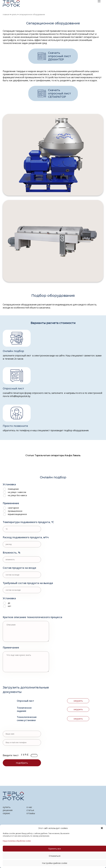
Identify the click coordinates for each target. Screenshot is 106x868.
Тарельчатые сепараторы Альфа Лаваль (58, 455)
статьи (30, 810)
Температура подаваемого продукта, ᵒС (28, 522)
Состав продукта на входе (19, 568)
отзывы (31, 813)
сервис (6, 813)
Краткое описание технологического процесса (33, 617)
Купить (14, 14)
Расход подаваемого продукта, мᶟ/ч (26, 537)
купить (7, 807)
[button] (102, 828)
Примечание (11, 647)
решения (8, 810)
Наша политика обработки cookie (17, 841)
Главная (6, 14)
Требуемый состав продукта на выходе (28, 583)
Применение (11, 503)
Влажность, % (12, 553)
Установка (9, 484)
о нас (29, 807)
